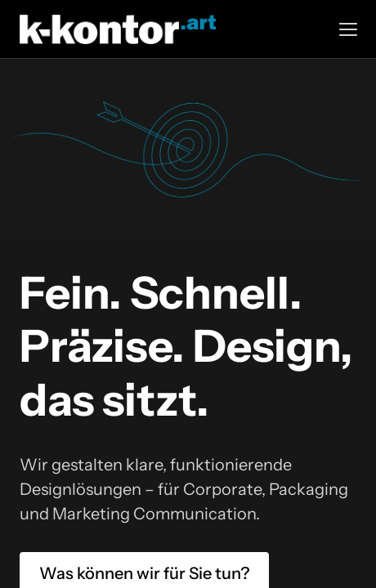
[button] (348, 29)
